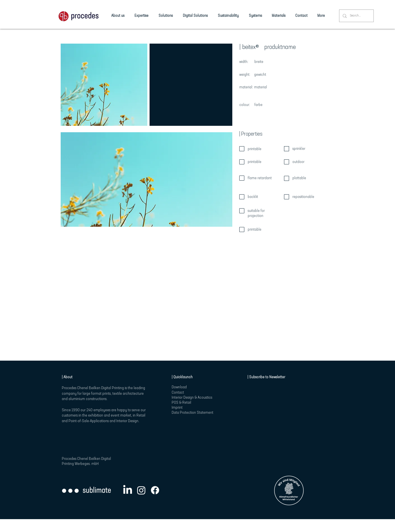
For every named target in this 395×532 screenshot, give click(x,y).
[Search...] (356, 16)
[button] (104, 85)
